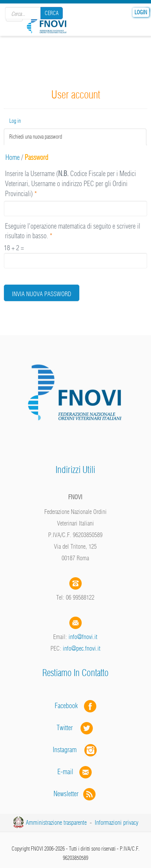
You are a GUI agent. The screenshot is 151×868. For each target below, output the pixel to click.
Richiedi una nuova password (45, 136)
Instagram (75, 750)
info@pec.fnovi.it (82, 648)
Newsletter (75, 794)
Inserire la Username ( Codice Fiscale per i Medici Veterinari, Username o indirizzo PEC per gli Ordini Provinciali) (70, 183)
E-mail (65, 772)
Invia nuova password (42, 294)
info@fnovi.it (83, 637)
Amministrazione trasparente (56, 822)
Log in (15, 121)
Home (13, 157)
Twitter (75, 728)
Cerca (52, 13)
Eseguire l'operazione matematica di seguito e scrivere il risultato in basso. (73, 231)
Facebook (69, 706)
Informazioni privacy (117, 822)
